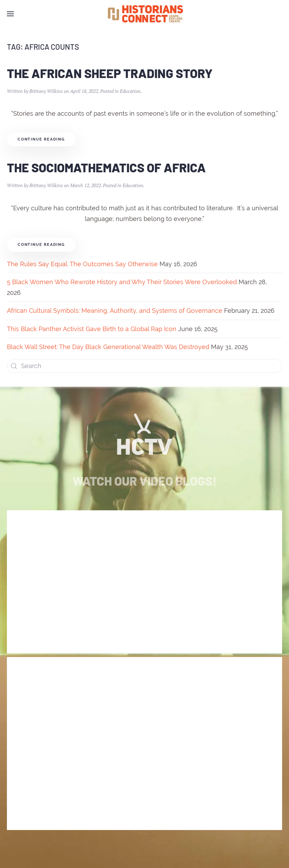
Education (130, 91)
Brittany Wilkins (46, 91)
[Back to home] (145, 14)
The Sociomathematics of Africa (106, 167)
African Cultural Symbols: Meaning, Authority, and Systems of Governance (115, 311)
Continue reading (41, 139)
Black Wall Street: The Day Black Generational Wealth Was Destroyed (108, 347)
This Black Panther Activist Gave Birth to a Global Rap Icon (92, 329)
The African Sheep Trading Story (110, 73)
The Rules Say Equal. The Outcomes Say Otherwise (82, 264)
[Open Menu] (10, 14)
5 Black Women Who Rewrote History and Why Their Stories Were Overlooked (122, 282)
